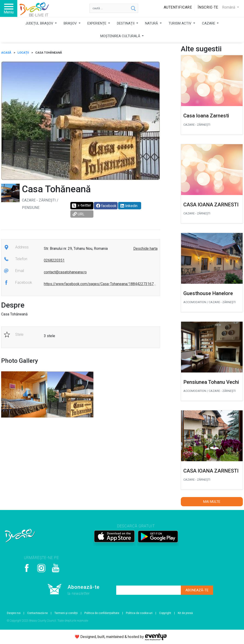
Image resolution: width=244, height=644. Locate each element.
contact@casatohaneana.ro (65, 272)
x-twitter (81, 206)
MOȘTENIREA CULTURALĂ (121, 36)
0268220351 (54, 260)
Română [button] (229, 7)
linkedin (129, 206)
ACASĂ (6, 53)
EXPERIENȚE (97, 23)
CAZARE (209, 23)
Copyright (165, 613)
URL (79, 214)
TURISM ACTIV (180, 23)
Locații (23, 53)
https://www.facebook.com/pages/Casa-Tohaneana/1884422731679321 (103, 284)
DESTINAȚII (126, 23)
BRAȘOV (71, 23)
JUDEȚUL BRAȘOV (40, 23)
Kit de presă (185, 613)
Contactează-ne (37, 613)
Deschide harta (145, 249)
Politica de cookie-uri (139, 613)
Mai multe (212, 502)
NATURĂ (152, 23)
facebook (106, 206)
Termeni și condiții (66, 613)
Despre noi (14, 613)
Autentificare (178, 7)
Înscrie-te (208, 7)
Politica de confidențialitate (102, 613)
